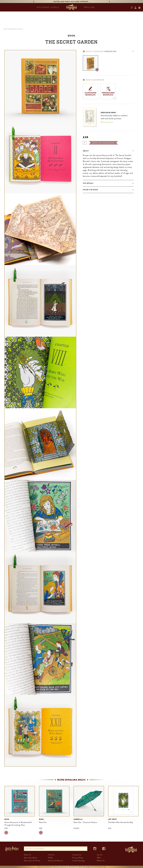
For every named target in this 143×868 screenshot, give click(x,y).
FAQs (50, 858)
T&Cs (99, 858)
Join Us (99, 855)
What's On (101, 861)
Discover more (107, 122)
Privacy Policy (78, 858)
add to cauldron (103, 143)
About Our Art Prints (32, 861)
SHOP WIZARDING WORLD (13, 29)
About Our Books (31, 858)
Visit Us (51, 855)
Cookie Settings (78, 861)
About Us (28, 855)
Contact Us (77, 855)
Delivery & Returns (56, 861)
